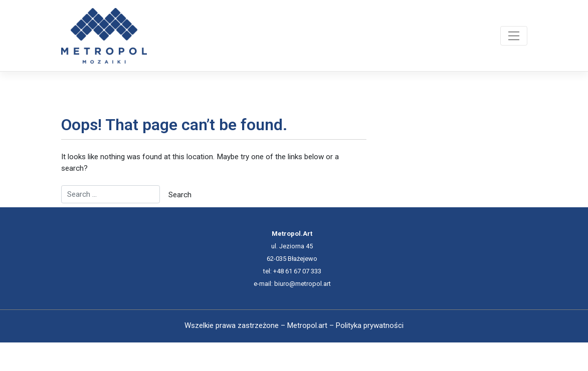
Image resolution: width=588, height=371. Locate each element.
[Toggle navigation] (514, 36)
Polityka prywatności (370, 325)
